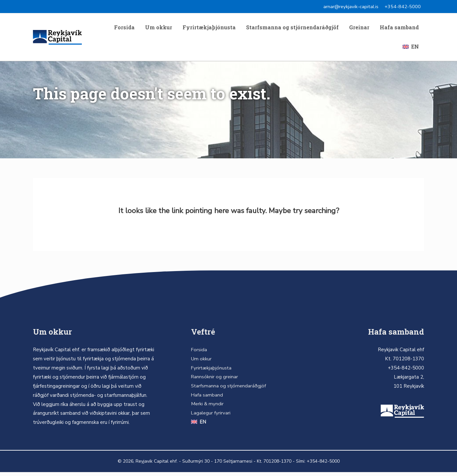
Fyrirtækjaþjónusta (209, 29)
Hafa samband (399, 29)
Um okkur (159, 29)
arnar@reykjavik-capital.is (351, 7)
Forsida (124, 29)
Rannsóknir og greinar (214, 381)
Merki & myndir (207, 408)
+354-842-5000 (403, 7)
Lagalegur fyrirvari (210, 417)
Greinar (359, 29)
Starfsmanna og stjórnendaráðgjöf (292, 29)
